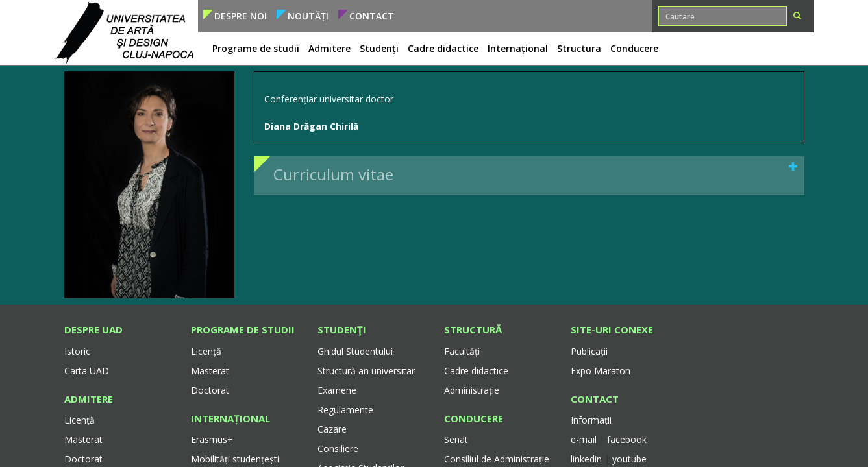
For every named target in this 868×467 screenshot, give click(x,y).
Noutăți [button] (308, 16)
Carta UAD (87, 371)
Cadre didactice (476, 371)
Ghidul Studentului (355, 351)
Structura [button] (579, 48)
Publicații (589, 351)
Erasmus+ (212, 439)
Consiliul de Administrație (497, 459)
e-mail (585, 439)
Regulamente (345, 410)
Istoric (77, 351)
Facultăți (462, 351)
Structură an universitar (366, 371)
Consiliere (338, 449)
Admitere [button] (329, 48)
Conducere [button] (634, 48)
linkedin (586, 459)
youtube (629, 459)
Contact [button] (372, 16)
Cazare (332, 429)
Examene (337, 390)
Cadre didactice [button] (443, 48)
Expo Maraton (601, 371)
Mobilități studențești (235, 459)
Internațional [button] (518, 48)
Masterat (83, 439)
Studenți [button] (379, 48)
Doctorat (83, 459)
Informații (591, 420)
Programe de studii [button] (256, 48)
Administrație (472, 390)
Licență (80, 420)
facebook (627, 439)
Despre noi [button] (241, 16)
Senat (456, 439)
